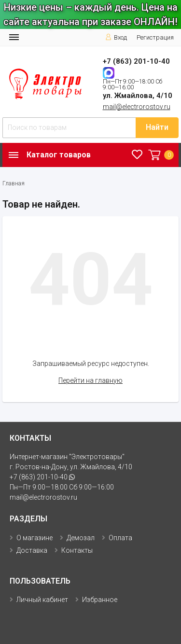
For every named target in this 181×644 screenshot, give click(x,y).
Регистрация (155, 37)
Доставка (32, 550)
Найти (157, 127)
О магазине (35, 538)
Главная (14, 183)
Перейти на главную (90, 380)
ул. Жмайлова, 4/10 (138, 96)
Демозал (81, 538)
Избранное (100, 600)
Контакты (77, 550)
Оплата (120, 538)
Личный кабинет (42, 600)
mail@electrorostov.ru (137, 107)
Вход (116, 37)
